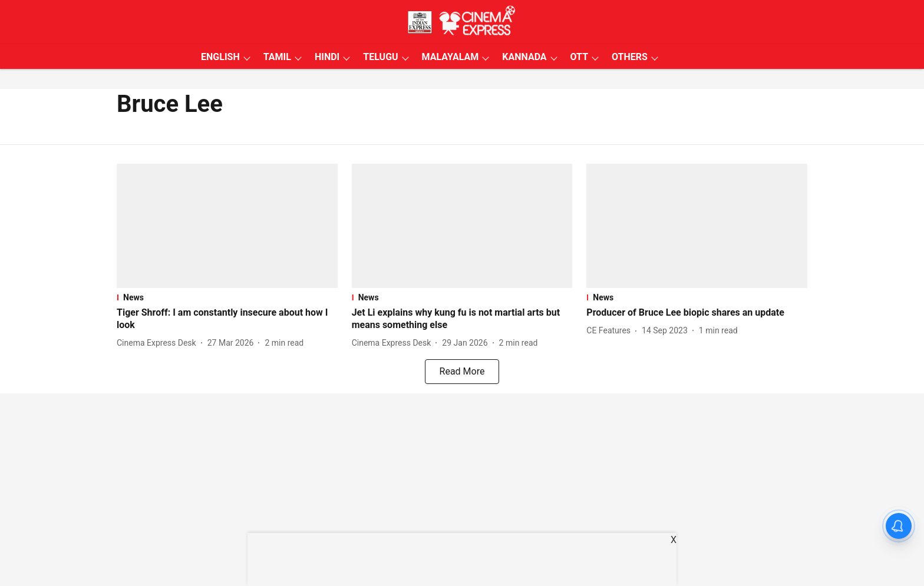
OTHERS (630, 57)
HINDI (327, 57)
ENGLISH (220, 57)
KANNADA (524, 57)
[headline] (227, 319)
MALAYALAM (451, 57)
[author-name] (159, 343)
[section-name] (227, 297)
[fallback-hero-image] (227, 226)
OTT (579, 57)
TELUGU (380, 57)
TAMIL (277, 57)
